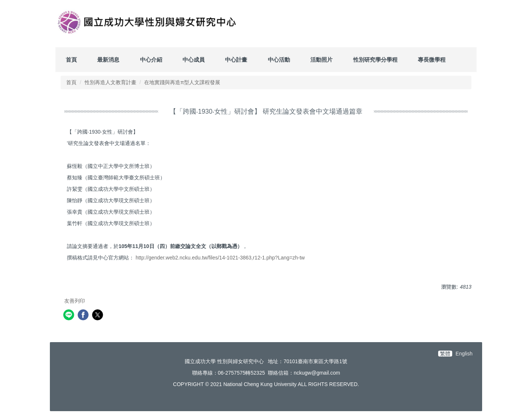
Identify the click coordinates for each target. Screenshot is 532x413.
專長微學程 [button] (432, 60)
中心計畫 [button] (236, 60)
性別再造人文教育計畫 (110, 82)
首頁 (71, 60)
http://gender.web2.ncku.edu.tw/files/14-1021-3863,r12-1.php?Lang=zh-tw (220, 258)
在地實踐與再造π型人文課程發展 (182, 82)
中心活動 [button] (279, 60)
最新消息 (108, 60)
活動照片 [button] (321, 60)
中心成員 (194, 60)
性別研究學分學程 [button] (375, 60)
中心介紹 (151, 60)
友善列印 (75, 301)
